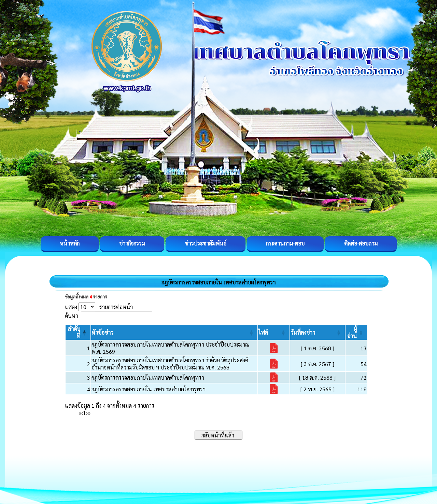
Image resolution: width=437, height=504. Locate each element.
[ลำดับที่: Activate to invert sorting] (78, 332)
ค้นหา (72, 316)
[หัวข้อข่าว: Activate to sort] (174, 332)
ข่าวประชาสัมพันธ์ (206, 243)
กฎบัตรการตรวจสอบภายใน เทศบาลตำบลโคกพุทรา (149, 389)
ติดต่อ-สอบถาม (361, 243)
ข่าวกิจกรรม (132, 243)
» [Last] (89, 413)
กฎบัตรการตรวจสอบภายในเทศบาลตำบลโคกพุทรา (148, 377)
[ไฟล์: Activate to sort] (274, 332)
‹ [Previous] (82, 413)
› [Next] (87, 413)
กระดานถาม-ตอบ (285, 243)
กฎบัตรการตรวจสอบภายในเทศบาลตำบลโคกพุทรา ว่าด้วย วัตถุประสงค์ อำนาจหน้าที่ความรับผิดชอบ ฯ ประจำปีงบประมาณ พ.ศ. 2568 (170, 364)
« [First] (80, 413)
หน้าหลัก (70, 243)
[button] (102, 332)
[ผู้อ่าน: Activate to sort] (356, 332)
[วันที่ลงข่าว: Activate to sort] (318, 332)
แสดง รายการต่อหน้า (99, 307)
